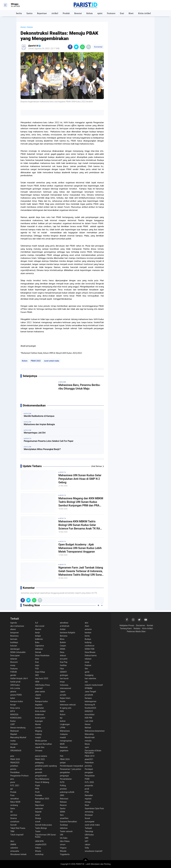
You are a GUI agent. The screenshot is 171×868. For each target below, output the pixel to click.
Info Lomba (15, 688)
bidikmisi (39, 639)
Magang (39, 731)
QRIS (62, 795)
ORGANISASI (16, 751)
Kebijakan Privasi (127, 625)
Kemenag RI (90, 705)
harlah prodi (15, 682)
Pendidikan (15, 772)
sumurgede (90, 822)
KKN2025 (89, 711)
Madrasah (15, 731)
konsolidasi (90, 715)
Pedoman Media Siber (136, 631)
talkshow (64, 828)
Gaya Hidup (40, 672)
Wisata (38, 851)
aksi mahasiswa (17, 626)
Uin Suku (64, 838)
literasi (88, 724)
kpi (61, 718)
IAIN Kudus (15, 685)
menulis (88, 741)
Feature (88, 665)
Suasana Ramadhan (68, 822)
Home (23, 27)
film (86, 669)
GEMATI (63, 672)
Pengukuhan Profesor (19, 776)
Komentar (98, 47)
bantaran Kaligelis (68, 633)
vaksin (88, 845)
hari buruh (64, 678)
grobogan (64, 675)
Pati (62, 756)
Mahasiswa (65, 731)
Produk (66, 13)
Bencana (64, 636)
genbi (87, 672)
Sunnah (13, 825)
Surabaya (64, 825)
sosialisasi (15, 822)
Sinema (13, 818)
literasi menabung (18, 728)
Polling (63, 786)
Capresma (40, 646)
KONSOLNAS (16, 718)
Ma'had (88, 728)
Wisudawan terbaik (18, 854)
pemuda (39, 769)
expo (37, 665)
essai (87, 662)
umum (63, 845)
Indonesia (64, 685)
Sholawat (89, 815)
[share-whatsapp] (82, 47)
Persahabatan (66, 779)
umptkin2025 (41, 845)
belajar (38, 636)
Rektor (38, 802)
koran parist (40, 718)
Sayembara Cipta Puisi (94, 808)
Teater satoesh (66, 831)
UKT (87, 841)
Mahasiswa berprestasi (95, 731)
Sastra (29, 13)
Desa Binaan (90, 652)
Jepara (38, 695)
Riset (131, 13)
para (12, 756)
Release (63, 802)
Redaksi (137, 628)
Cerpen (63, 646)
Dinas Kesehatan (42, 656)
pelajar (63, 763)
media (13, 741)
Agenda (14, 623)
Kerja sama (15, 708)
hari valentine (90, 678)
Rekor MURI (15, 802)
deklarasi (39, 649)
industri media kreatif (94, 685)
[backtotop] (85, 861)
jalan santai (40, 692)
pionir (13, 782)
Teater (38, 831)
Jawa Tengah (90, 692)
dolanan (14, 659)
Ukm (12, 841)
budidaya (14, 642)
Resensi (78, 13)
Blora (62, 639)
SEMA (63, 812)
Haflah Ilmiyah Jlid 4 (19, 678)
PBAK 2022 (36, 361)
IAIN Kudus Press (43, 685)
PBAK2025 (15, 763)
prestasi (63, 789)
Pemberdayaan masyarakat (71, 766)
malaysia (64, 734)
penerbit (39, 772)
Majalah (14, 734)
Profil (37, 792)
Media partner (41, 741)
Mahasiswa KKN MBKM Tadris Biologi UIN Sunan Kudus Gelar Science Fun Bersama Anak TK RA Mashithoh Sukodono (79, 525)
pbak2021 (89, 759)
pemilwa (88, 766)
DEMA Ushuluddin (18, 652)
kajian (38, 698)
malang (38, 734)
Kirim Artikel (144, 13)
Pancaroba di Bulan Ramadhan (93, 752)
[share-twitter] (76, 47)
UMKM (13, 845)
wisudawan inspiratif (94, 851)
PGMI (87, 779)
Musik (13, 747)
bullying (88, 642)
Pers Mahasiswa (42, 779)
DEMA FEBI (90, 649)
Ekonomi (14, 662)
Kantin (63, 701)
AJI (37, 623)
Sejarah (38, 812)
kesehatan (40, 708)
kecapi (13, 705)
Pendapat (89, 769)
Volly (87, 848)
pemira (13, 769)
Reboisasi (64, 799)
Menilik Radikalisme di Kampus (39, 416)
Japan (63, 692)
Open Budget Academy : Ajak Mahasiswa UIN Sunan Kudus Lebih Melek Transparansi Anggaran (80, 548)
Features (111, 13)
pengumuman (41, 776)
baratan (88, 633)
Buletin (63, 642)
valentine (14, 848)
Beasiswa (14, 636)
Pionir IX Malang (42, 782)
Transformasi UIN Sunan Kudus (46, 836)
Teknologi (89, 831)
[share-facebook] (70, 47)
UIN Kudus (89, 835)
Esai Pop (64, 662)
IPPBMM (89, 688)
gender (13, 675)
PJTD (62, 782)
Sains (13, 808)
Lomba (38, 728)
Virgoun (63, 848)
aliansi (13, 629)
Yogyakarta (65, 854)
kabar (13, 698)
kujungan (39, 721)
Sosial (87, 818)
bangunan (15, 633)
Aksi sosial (40, 626)
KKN (62, 711)
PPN (37, 789)
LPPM (62, 728)
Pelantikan (89, 763)
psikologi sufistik (67, 792)
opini (100, 13)
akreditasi (64, 623)
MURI (62, 744)
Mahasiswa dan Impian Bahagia (39, 424)
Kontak (150, 625)
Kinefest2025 (90, 708)
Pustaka (39, 795)
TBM (12, 831)
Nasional (64, 747)
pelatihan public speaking (46, 766)
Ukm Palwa (65, 841)
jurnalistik (89, 695)
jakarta (13, 692)
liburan (38, 724)
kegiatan (39, 705)
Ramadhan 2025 (42, 799)
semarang (89, 812)
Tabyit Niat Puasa (18, 828)
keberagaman (91, 701)
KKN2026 (14, 715)
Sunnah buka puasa (44, 825)
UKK (87, 838)
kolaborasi (40, 715)
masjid (38, 737)
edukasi (88, 659)
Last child (89, 721)
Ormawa (39, 751)
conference (90, 646)
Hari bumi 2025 (42, 678)
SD (11, 812)
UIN (61, 835)
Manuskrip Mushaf (18, 737)
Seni (62, 815)
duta (37, 659)
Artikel (55, 13)
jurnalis (63, 695)
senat (38, 815)
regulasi (88, 799)
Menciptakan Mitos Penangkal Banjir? (42, 449)
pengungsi (64, 776)
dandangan (15, 649)
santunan (39, 808)
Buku (37, 642)
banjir (38, 633)
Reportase (42, 13)
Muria (87, 744)
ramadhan (15, 799)
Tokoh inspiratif (17, 835)
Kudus (13, 721)
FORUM (13, 672)
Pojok (38, 786)
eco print (64, 659)
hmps (62, 682)
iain (86, 682)
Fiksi (62, 669)
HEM (37, 682)
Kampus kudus (17, 701)
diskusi (63, 656)
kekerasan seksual (68, 705)
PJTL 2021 (15, 786)
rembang (14, 805)
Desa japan (15, 656)
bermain (14, 639)
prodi (87, 789)
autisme (88, 629)
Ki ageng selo (66, 708)
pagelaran (64, 751)
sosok (38, 822)
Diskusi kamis (91, 656)
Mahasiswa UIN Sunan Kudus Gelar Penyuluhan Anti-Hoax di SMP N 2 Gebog (80, 479)
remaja (88, 802)
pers (12, 779)
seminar (14, 815)
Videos (38, 848)
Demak (38, 652)
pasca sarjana (41, 756)
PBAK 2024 (65, 759)
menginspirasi (66, 741)
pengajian (89, 772)
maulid (63, 737)
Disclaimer (140, 625)
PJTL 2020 (89, 782)
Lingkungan (65, 724)
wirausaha (15, 851)
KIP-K (13, 711)
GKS (37, 675)
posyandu (89, 786)
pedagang (39, 763)
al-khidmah (65, 626)
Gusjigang (89, 675)
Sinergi (38, 818)
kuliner (63, 721)
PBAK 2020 (15, 759)
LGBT (13, 724)
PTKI (87, 792)
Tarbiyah (88, 828)
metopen (14, 744)
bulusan (14, 646)
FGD (37, 669)
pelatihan (14, 766)
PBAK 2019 (90, 756)
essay (13, 665)
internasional (65, 688)
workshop (39, 854)
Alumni (38, 629)
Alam (87, 626)
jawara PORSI (16, 695)
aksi (87, 623)
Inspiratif (39, 688)
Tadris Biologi (41, 828)
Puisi (12, 795)
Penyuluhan (90, 776)
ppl (12, 789)
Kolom (89, 13)
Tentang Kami (126, 628)
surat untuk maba (52, 361)
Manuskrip (89, 734)
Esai (122, 13)
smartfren (64, 818)
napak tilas (40, 747)
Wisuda (63, 851)
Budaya (88, 639)
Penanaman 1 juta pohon (71, 769)
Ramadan (89, 795)
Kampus (88, 698)
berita (19, 13)
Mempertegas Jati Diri (35, 433)
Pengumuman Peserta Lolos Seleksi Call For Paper (49, 441)
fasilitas (63, 665)
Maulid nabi (90, 737)
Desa (62, 652)
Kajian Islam (65, 698)
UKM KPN (39, 841)
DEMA (63, 649)
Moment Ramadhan (44, 744)
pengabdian (65, 772)
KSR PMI (89, 718)
